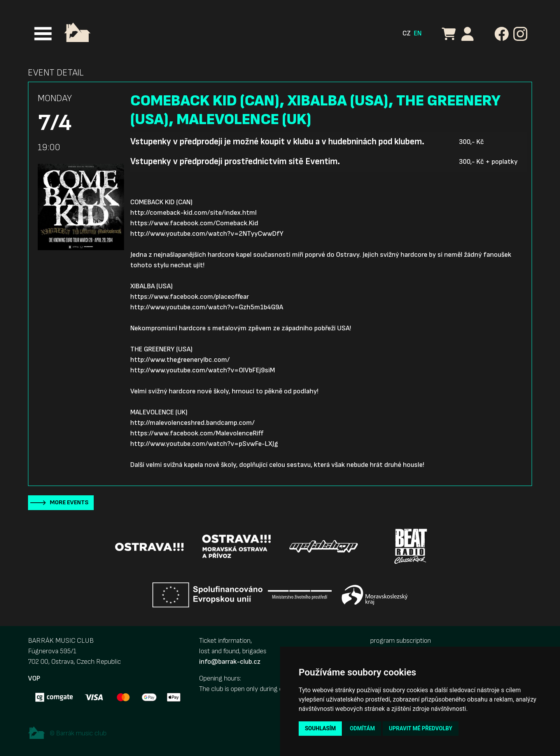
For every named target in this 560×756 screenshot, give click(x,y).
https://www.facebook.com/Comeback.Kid (194, 223)
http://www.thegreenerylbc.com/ (180, 360)
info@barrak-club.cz (230, 662)
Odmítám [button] (362, 728)
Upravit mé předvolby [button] (421, 728)
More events (69, 503)
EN (418, 33)
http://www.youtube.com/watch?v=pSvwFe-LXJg (204, 444)
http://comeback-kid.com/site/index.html (193, 213)
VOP (34, 678)
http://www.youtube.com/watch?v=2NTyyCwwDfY (207, 234)
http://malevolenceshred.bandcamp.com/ (192, 423)
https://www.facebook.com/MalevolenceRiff (197, 433)
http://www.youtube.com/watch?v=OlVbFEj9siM (203, 370)
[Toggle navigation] (43, 34)
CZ (407, 33)
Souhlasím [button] (320, 728)
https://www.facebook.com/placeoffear (190, 297)
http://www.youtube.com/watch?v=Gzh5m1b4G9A (207, 307)
